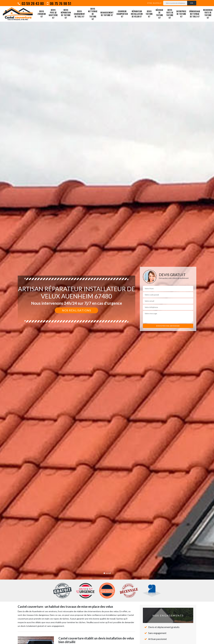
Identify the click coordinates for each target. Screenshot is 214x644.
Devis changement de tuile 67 (79, 14)
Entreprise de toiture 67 (181, 14)
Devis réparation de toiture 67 (66, 14)
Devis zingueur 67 (42, 14)
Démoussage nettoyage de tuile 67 (195, 14)
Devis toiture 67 (149, 14)
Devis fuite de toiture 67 (170, 14)
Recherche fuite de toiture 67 (208, 14)
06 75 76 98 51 (59, 3)
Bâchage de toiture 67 (159, 14)
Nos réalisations (76, 310)
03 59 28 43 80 (31, 3)
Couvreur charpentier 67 (122, 14)
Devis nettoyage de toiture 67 (93, 14)
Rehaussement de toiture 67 (107, 14)
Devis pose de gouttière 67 (53, 14)
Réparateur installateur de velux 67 (137, 14)
